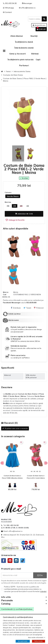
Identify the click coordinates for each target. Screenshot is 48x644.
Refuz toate (39, 641)
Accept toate (23, 641)
